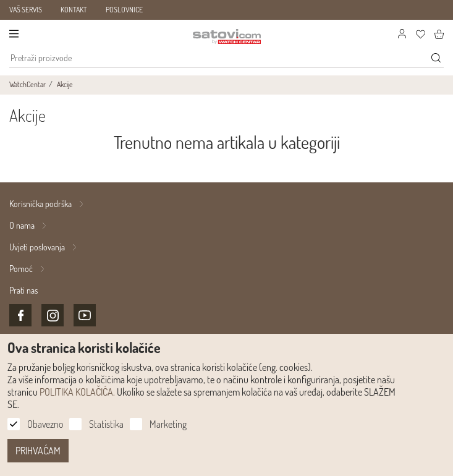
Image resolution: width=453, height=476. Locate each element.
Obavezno (45, 424)
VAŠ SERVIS (26, 10)
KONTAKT (74, 10)
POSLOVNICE (124, 10)
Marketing (168, 424)
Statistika (106, 424)
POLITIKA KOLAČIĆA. (77, 392)
